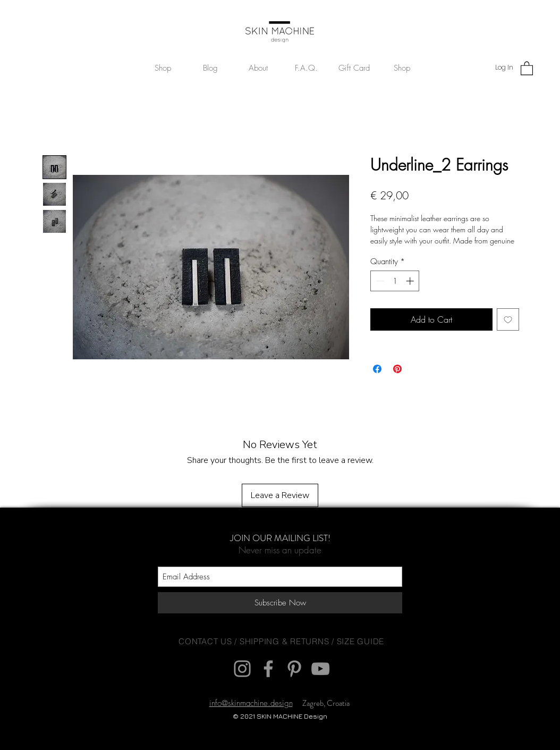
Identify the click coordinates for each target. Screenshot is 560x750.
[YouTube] (320, 669)
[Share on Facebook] (377, 369)
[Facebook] (268, 669)
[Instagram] (242, 669)
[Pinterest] (294, 669)
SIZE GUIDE (361, 641)
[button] (527, 68)
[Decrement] (379, 281)
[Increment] (411, 281)
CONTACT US (205, 641)
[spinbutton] (395, 281)
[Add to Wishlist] (508, 319)
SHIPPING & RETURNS (285, 641)
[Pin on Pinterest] (397, 369)
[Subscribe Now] (280, 603)
